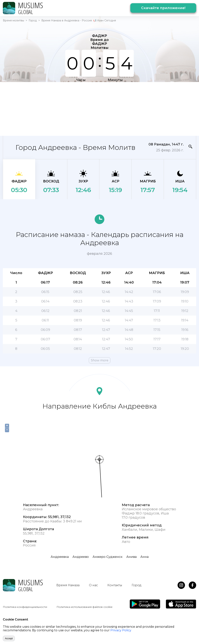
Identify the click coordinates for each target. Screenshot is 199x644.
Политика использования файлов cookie (85, 607)
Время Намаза (68, 585)
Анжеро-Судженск (108, 557)
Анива (131, 557)
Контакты (115, 585)
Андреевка (60, 557)
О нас (93, 585)
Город (33, 20)
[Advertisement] (89, 109)
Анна (144, 557)
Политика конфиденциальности (25, 607)
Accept (9, 638)
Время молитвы (13, 20)
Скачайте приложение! (163, 8)
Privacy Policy (121, 630)
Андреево (81, 557)
